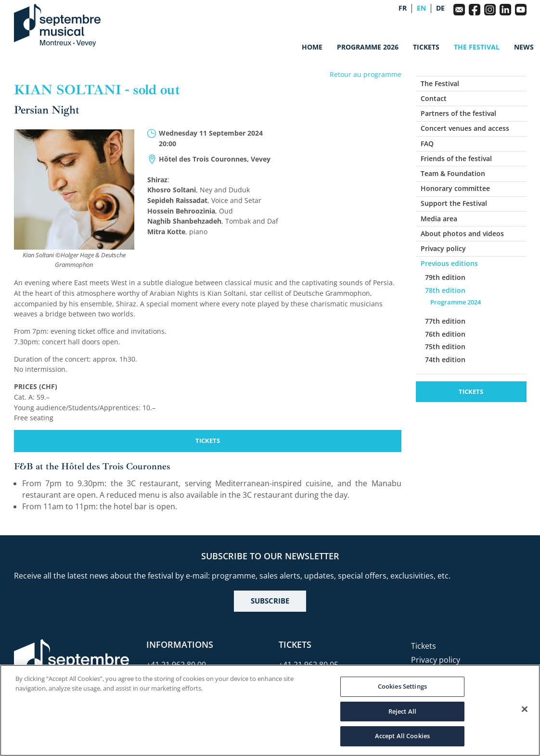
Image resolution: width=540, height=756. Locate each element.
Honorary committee (455, 188)
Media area (439, 219)
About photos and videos (462, 233)
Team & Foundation (453, 173)
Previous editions (449, 263)
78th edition (445, 290)
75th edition (445, 346)
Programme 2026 (368, 47)
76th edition (445, 334)
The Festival (477, 47)
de (440, 8)
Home (312, 47)
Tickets (426, 47)
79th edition (445, 277)
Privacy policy (443, 248)
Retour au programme (366, 74)
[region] (270, 710)
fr (403, 8)
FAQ (427, 144)
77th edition (445, 321)
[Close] (525, 709)
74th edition (445, 359)
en (421, 8)
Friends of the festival (456, 158)
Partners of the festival (458, 113)
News (524, 47)
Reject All (402, 711)
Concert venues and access (465, 128)
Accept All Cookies (402, 736)
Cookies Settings (402, 686)
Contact (434, 98)
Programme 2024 (456, 302)
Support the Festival (454, 203)
